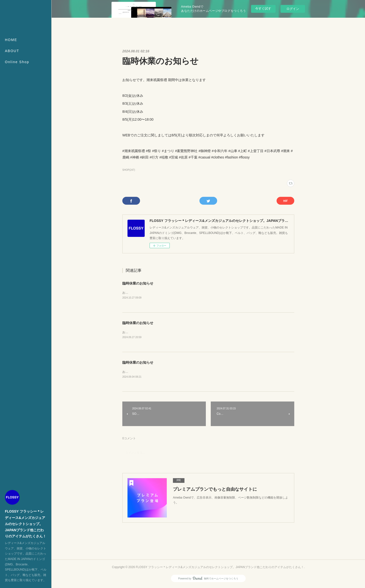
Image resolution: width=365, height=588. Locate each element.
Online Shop (17, 62)
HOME (11, 40)
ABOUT (12, 51)
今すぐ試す (263, 8)
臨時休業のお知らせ (138, 283)
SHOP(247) (129, 170)
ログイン (293, 9)
